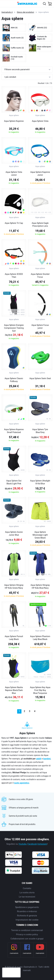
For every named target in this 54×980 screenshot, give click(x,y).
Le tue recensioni (27, 897)
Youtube (23, 844)
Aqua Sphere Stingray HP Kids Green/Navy (14, 586)
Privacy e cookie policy (27, 934)
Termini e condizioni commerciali (27, 930)
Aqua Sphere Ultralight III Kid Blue (40, 482)
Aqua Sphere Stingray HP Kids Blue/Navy (40, 586)
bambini (47, 759)
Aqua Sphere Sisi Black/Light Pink (14, 482)
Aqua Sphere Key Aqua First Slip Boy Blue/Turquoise (40, 690)
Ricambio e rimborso (27, 911)
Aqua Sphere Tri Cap (14, 223)
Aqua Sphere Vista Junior (14, 173)
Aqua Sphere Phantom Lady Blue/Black (40, 638)
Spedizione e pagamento (27, 907)
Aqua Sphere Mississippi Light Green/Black (40, 535)
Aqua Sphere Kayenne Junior (40, 173)
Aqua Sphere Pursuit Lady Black (14, 638)
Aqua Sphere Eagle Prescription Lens (40, 225)
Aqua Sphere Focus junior (40, 327)
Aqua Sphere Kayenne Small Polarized (14, 431)
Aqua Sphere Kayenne (14, 121)
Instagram (42, 844)
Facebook (32, 844)
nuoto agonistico (22, 783)
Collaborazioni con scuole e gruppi (27, 939)
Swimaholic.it (7, 12)
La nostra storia (27, 893)
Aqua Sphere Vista (40, 121)
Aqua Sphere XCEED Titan (14, 276)
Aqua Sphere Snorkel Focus (40, 276)
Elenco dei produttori (25, 12)
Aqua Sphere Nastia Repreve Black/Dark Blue (14, 690)
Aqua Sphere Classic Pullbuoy (14, 380)
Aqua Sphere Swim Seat (40, 378)
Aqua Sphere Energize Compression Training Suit (14, 328)
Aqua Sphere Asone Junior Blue (14, 533)
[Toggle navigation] (4, 4)
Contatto (27, 888)
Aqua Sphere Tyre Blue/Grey (40, 431)
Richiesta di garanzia (27, 916)
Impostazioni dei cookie (27, 920)
